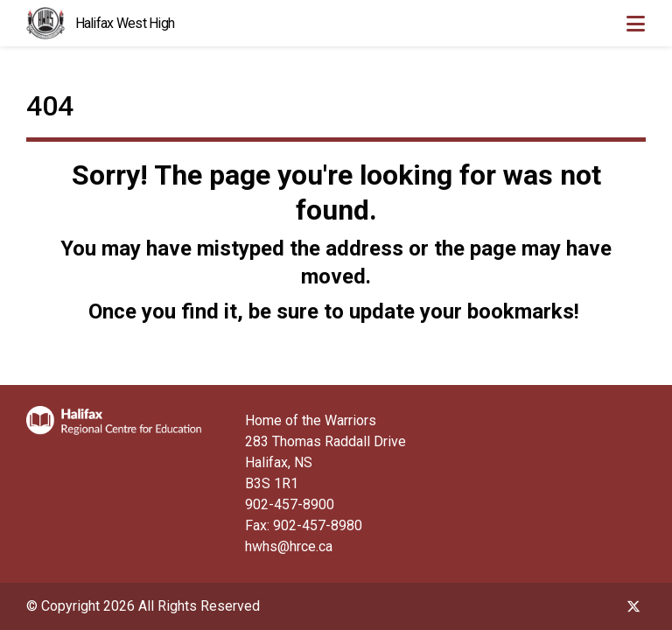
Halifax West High (125, 23)
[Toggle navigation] (635, 24)
